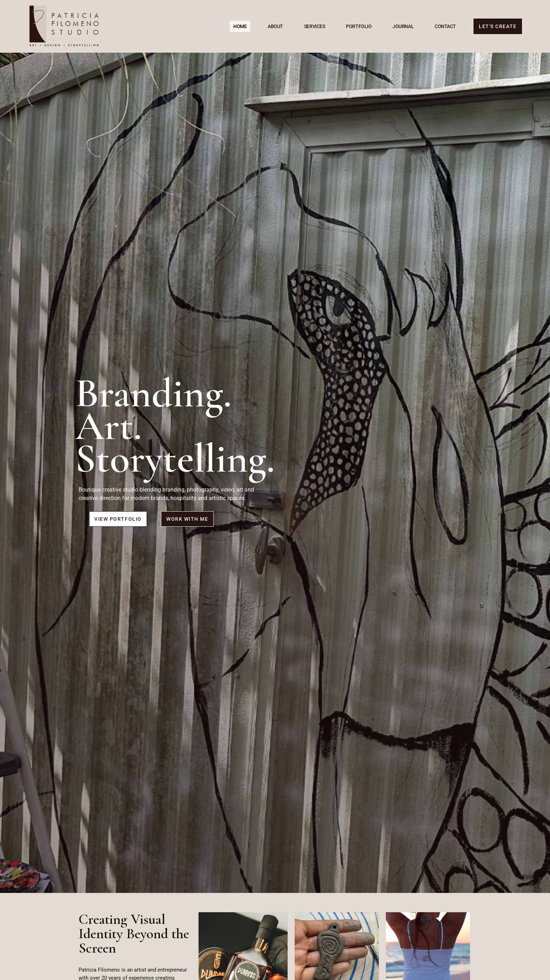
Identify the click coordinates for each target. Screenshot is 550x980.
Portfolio (355, 26)
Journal (399, 26)
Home (236, 26)
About (271, 26)
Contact (441, 26)
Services (310, 26)
